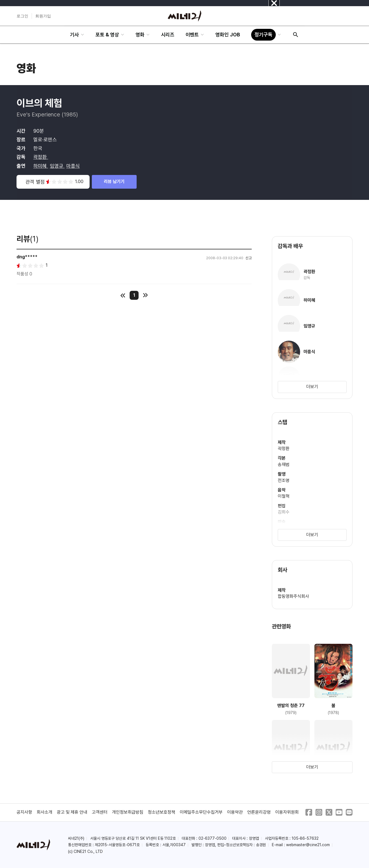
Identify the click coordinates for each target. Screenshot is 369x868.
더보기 (312, 387)
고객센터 (100, 812)
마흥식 (73, 166)
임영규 (57, 166)
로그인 (22, 16)
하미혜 (41, 166)
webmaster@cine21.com (308, 845)
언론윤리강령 (259, 812)
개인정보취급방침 (128, 812)
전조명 (284, 480)
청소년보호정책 (162, 812)
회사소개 (45, 812)
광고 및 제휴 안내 (72, 812)
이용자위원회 (287, 812)
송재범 (284, 465)
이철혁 (284, 496)
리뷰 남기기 (114, 182)
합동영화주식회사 (293, 596)
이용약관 (235, 812)
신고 (249, 258)
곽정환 (41, 157)
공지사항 (24, 812)
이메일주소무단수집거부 (201, 812)
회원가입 (43, 16)
